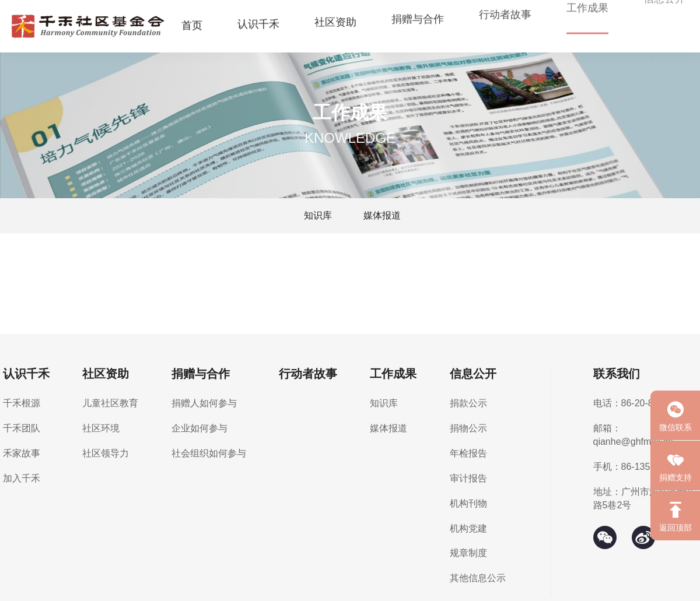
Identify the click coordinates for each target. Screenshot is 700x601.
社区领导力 (106, 453)
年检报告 (468, 453)
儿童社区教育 (110, 403)
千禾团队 (22, 428)
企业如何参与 (199, 428)
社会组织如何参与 (209, 453)
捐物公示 (468, 428)
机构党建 (468, 528)
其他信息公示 (478, 578)
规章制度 (468, 553)
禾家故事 (22, 453)
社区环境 (101, 428)
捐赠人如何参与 (204, 403)
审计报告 (468, 478)
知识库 (318, 215)
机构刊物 (468, 503)
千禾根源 (22, 403)
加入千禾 (22, 478)
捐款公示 (468, 403)
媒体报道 (382, 215)
